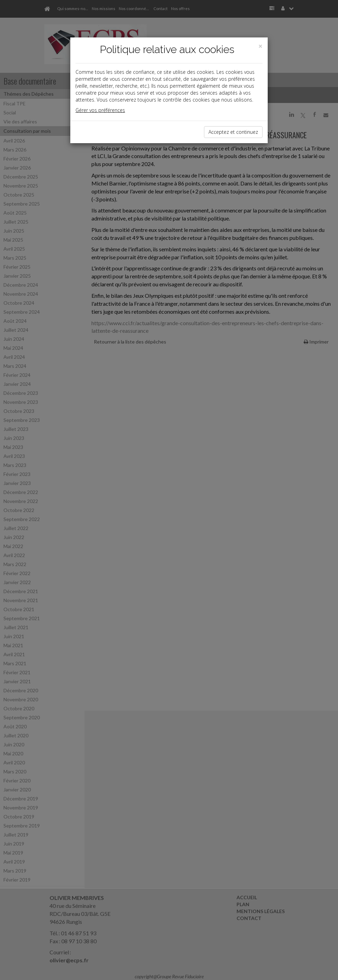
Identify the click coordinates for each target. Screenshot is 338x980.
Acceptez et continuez (233, 132)
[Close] (260, 46)
